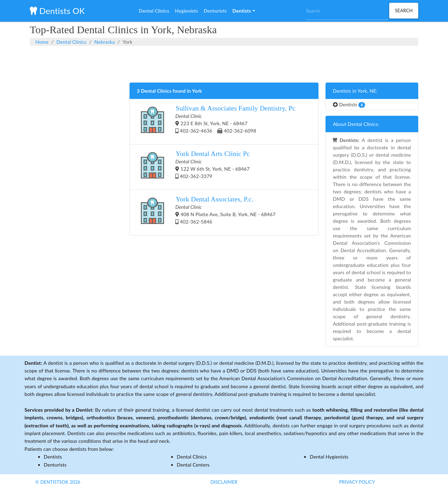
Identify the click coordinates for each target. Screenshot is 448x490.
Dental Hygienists (329, 457)
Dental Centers (193, 465)
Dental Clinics (71, 42)
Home (42, 42)
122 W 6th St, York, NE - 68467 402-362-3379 (193, 167)
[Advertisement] (224, 63)
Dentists (349, 105)
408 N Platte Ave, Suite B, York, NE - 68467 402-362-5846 (206, 212)
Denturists (55, 465)
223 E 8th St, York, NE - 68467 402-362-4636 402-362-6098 (216, 122)
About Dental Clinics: (356, 124)
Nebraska (104, 42)
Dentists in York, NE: (355, 91)
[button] (244, 11)
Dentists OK (57, 11)
